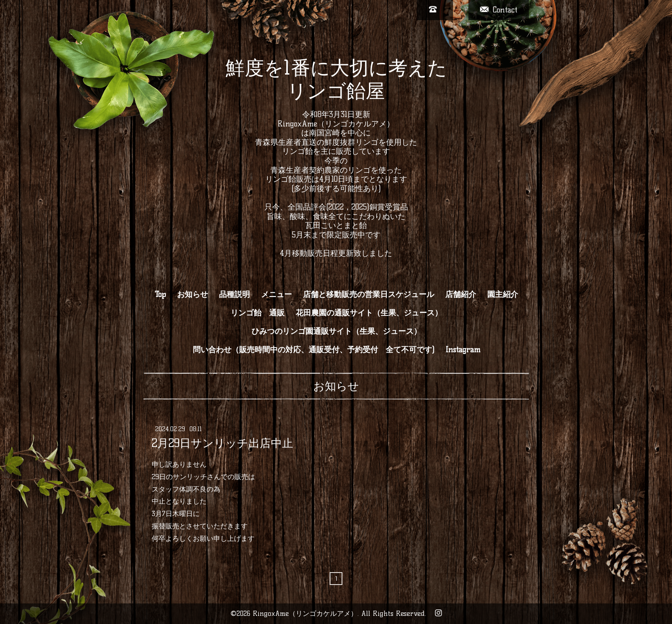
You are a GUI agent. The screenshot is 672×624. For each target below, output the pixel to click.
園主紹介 (503, 294)
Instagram (463, 350)
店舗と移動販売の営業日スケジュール (369, 294)
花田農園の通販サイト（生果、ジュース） (369, 313)
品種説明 (234, 294)
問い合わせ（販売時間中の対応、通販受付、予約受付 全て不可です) (314, 350)
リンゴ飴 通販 (258, 313)
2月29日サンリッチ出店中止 (222, 443)
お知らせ (192, 294)
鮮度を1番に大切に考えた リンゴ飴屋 (336, 79)
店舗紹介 (461, 294)
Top (160, 294)
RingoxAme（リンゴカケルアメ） (305, 613)
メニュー (276, 294)
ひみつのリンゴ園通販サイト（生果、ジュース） (336, 331)
